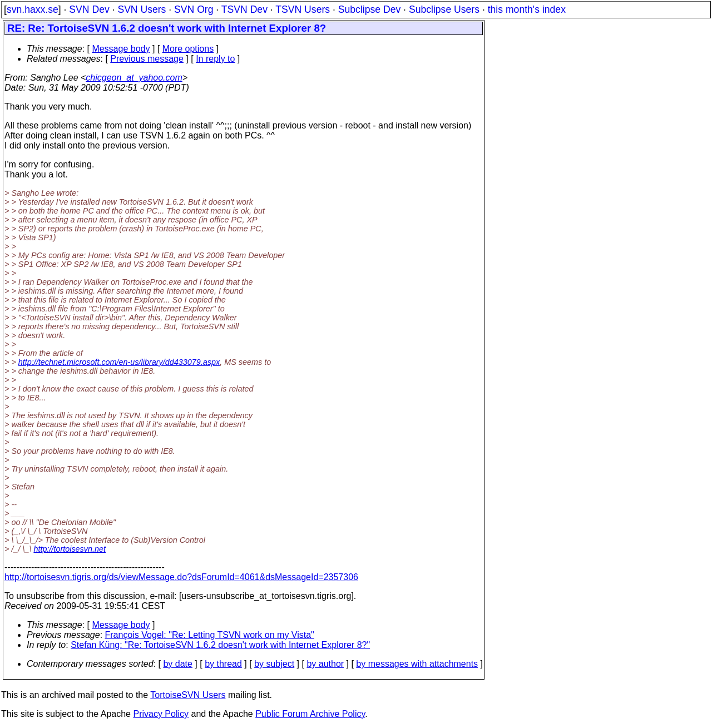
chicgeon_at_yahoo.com (134, 78)
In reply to (215, 59)
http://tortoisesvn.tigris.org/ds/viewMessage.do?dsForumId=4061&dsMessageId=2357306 (181, 577)
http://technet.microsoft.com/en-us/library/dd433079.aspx (119, 362)
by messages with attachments (417, 664)
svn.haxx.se (33, 9)
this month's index (527, 9)
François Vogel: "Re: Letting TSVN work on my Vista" (210, 635)
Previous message (147, 59)
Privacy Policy (161, 714)
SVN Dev (89, 9)
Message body (121, 49)
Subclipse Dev (369, 9)
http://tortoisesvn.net (70, 549)
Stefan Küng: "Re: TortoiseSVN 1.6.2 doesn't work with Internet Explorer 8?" (220, 645)
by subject (274, 664)
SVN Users (142, 9)
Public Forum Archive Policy (310, 714)
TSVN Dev (244, 9)
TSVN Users (303, 9)
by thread (223, 664)
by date (177, 664)
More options (188, 49)
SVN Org (194, 9)
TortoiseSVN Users (188, 695)
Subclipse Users (444, 9)
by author (325, 664)
